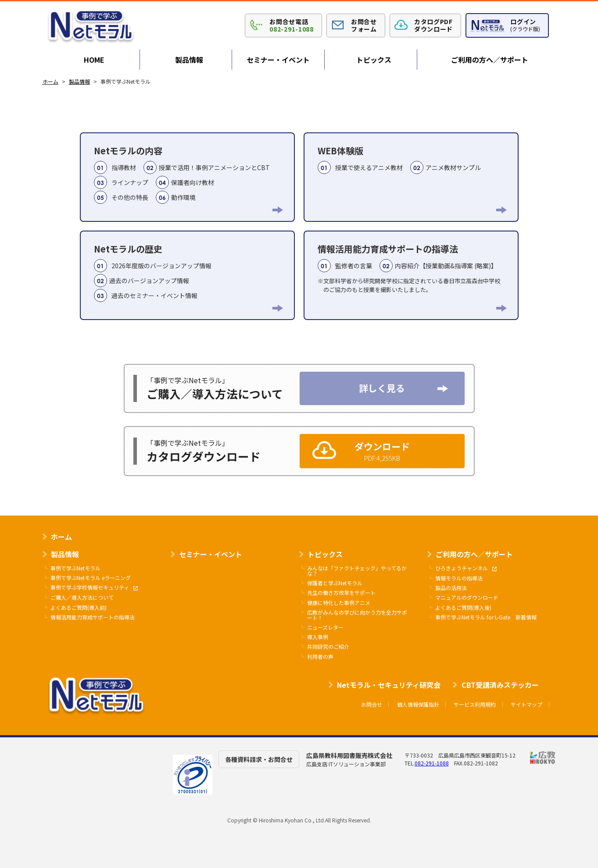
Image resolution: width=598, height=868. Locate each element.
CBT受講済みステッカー (500, 685)
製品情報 (189, 60)
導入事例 (318, 637)
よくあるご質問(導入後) (463, 608)
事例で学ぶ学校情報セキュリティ (94, 588)
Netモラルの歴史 (187, 274)
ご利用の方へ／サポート (490, 60)
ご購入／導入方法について (82, 598)
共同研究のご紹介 (328, 647)
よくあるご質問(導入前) (79, 608)
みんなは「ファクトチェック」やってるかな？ (357, 571)
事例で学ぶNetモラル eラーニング (91, 578)
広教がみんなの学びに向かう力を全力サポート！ (357, 615)
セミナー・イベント (278, 60)
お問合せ (372, 704)
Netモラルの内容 (187, 176)
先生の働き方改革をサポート (341, 593)
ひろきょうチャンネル (466, 568)
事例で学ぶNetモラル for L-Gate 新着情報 (486, 617)
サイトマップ (526, 704)
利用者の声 (320, 657)
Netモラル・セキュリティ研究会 (389, 685)
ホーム (61, 537)
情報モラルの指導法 (459, 578)
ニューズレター (325, 627)
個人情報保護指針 (418, 704)
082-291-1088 (432, 763)
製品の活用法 (451, 588)
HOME (94, 60)
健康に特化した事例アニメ (339, 603)
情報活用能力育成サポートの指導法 (411, 268)
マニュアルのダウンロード (467, 598)
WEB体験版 (411, 161)
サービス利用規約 (475, 704)
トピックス (374, 60)
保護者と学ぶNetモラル (335, 583)
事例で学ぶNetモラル (75, 568)
